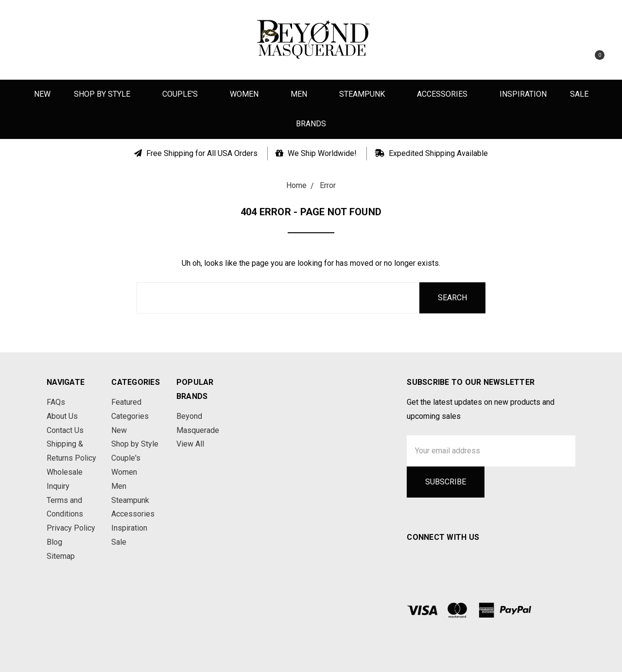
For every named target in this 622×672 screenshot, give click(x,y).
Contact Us (65, 430)
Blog (54, 542)
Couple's (184, 94)
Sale (579, 94)
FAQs (56, 402)
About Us (62, 416)
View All (190, 444)
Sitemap (61, 556)
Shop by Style (106, 94)
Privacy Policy (71, 528)
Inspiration (523, 94)
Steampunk (366, 94)
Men (303, 94)
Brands (311, 124)
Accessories (447, 94)
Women (249, 94)
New (42, 94)
